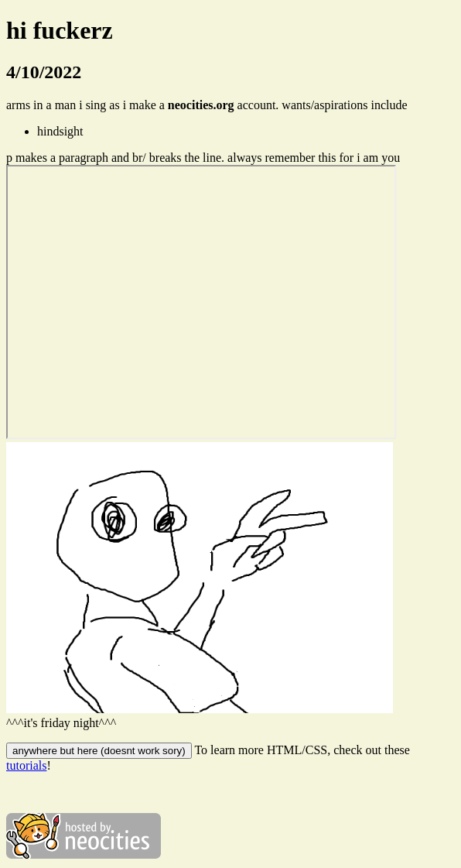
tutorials (26, 765)
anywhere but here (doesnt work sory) (99, 751)
